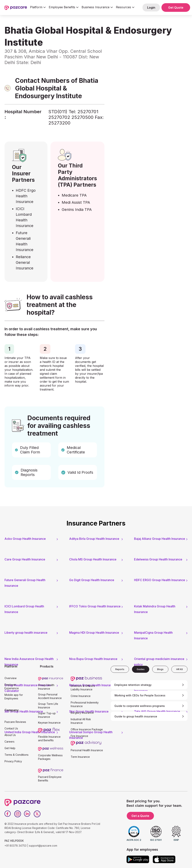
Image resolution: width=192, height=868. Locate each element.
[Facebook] (8, 814)
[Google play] (138, 859)
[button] (38, 8)
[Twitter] (37, 814)
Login (151, 8)
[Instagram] (18, 814)
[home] (16, 8)
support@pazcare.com (43, 846)
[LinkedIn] (27, 814)
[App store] (164, 859)
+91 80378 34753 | (16, 846)
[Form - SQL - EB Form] (147, 95)
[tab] (120, 669)
